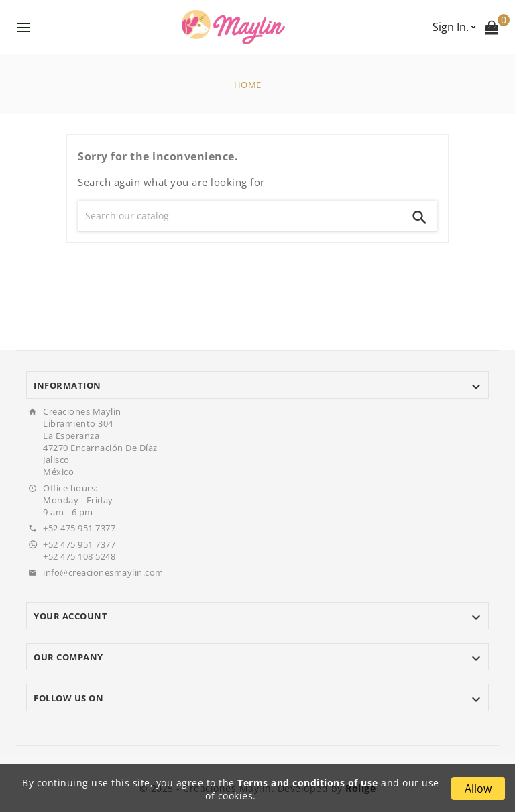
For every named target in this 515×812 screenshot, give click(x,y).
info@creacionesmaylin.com (103, 572)
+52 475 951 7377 (79, 528)
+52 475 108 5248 (79, 556)
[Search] (241, 216)
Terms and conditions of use (308, 783)
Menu (23, 28)
